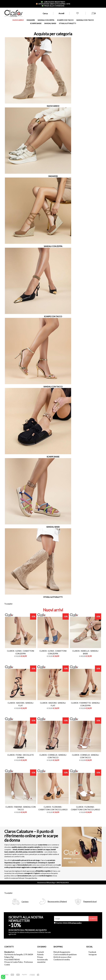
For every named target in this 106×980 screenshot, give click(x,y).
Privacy (40, 957)
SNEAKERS (31, 20)
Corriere (25, 902)
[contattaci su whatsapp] (3, 977)
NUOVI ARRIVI (18, 20)
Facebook (92, 952)
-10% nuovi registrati (53, 2)
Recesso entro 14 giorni (57, 901)
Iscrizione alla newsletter (42, 961)
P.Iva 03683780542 (12, 960)
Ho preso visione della (69, 923)
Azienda (40, 954)
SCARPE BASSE (36, 23)
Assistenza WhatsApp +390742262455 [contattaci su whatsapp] (53, 882)
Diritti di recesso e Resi (62, 957)
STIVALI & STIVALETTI (67, 23)
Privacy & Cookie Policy (14, 962)
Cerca (45, 13)
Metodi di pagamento (62, 952)
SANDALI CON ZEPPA (46, 20)
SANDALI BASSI (50, 23)
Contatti (41, 952)
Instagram (93, 954)
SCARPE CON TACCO (65, 20)
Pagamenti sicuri (90, 901)
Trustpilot (8, 604)
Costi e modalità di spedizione (65, 954)
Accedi (61, 13)
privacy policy (77, 923)
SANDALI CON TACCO (85, 20)
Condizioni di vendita (62, 960)
